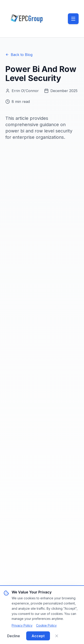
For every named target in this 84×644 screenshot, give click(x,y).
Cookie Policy (46, 625)
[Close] (57, 636)
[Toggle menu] (73, 19)
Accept (38, 636)
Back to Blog (19, 55)
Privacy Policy (22, 625)
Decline (14, 636)
